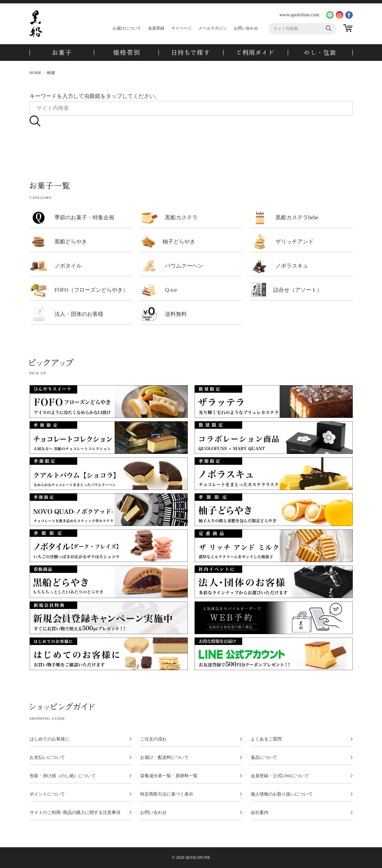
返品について (264, 758)
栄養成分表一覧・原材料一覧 (169, 776)
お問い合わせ (246, 28)
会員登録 (156, 28)
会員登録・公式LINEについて (280, 776)
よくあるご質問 (266, 739)
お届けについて (127, 28)
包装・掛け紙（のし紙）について (63, 776)
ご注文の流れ (153, 739)
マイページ (181, 28)
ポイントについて (47, 794)
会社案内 (260, 813)
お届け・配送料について (164, 758)
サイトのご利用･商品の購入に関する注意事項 (75, 813)
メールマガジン (213, 28)
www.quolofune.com (299, 15)
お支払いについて (47, 758)
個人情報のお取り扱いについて (282, 794)
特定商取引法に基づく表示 (167, 794)
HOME (36, 73)
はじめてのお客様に (49, 739)
